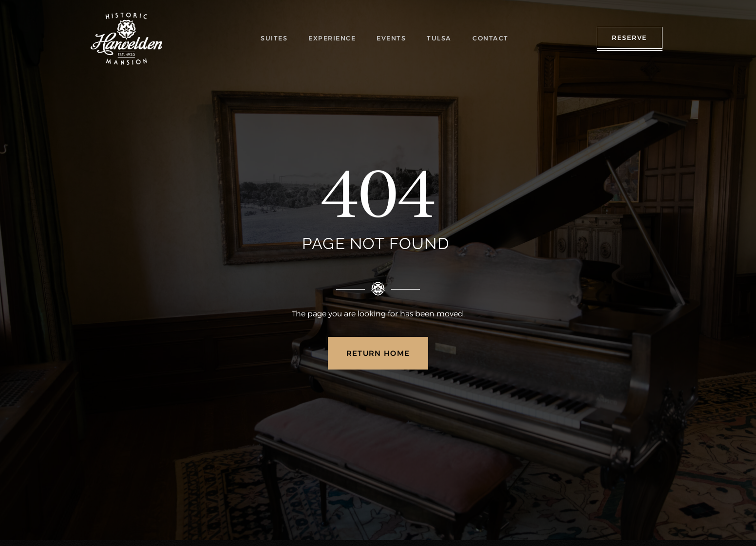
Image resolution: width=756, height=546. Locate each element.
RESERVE (630, 38)
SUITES (277, 38)
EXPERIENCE (334, 38)
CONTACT (490, 38)
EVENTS (394, 38)
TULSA (441, 38)
